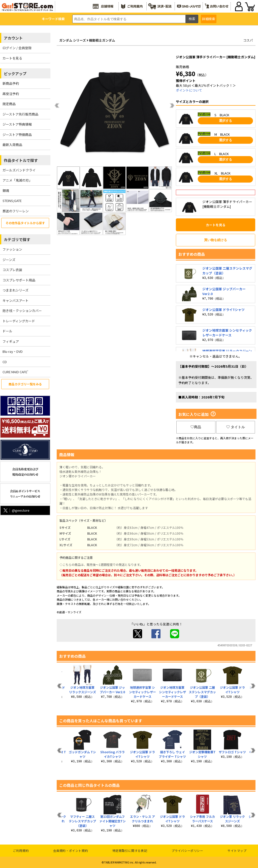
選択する (225, 121)
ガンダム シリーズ (73, 40)
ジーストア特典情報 (17, 124)
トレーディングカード (19, 321)
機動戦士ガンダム (102, 40)
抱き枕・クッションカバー (22, 311)
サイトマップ (237, 850)
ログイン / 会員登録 (17, 48)
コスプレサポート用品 (19, 280)
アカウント (13, 38)
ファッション (12, 249)
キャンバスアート (15, 300)
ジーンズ (9, 260)
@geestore (16, 510)
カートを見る (12, 58)
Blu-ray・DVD (13, 351)
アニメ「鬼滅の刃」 (17, 180)
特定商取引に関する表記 (130, 850)
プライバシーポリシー (187, 850)
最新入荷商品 (12, 145)
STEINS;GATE (12, 201)
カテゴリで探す (17, 239)
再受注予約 (11, 94)
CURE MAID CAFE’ (15, 372)
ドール (7, 331)
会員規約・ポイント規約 (71, 850)
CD (5, 362)
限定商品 (9, 104)
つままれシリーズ (15, 290)
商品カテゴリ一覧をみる (25, 384)
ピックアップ (15, 74)
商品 (196, 427)
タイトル (236, 427)
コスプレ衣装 (12, 270)
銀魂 (6, 191)
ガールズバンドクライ (19, 170)
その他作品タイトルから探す (25, 223)
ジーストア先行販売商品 (20, 114)
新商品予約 (11, 83)
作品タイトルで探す (21, 160)
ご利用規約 (21, 850)
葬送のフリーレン (16, 211)
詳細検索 (209, 19)
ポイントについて (189, 90)
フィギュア (11, 341)
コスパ (248, 40)
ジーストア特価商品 (17, 135)
